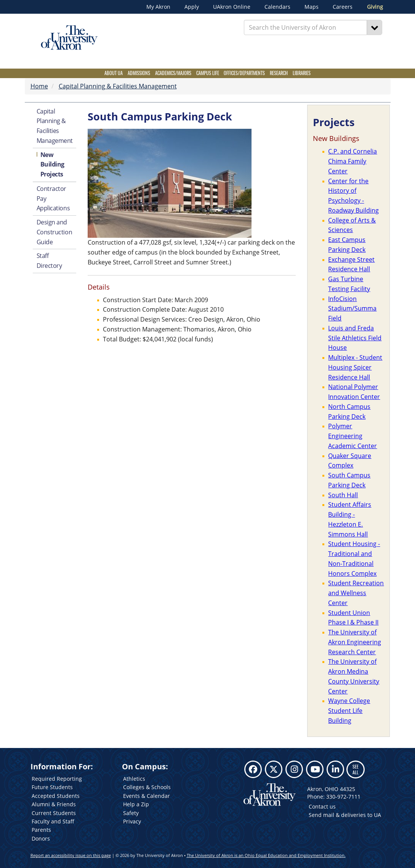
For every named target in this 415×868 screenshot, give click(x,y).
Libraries (302, 73)
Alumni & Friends (54, 804)
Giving (375, 7)
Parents (41, 830)
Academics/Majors (173, 73)
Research (279, 73)
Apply (192, 7)
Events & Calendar (147, 796)
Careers (343, 7)
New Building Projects (52, 165)
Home (39, 86)
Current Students (54, 813)
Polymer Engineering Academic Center (353, 436)
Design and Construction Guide (54, 232)
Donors (41, 838)
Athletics (134, 779)
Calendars (277, 7)
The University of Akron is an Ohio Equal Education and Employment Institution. (266, 855)
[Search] (375, 27)
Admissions (139, 73)
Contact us (322, 806)
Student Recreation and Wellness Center (356, 593)
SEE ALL (356, 769)
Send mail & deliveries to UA (345, 815)
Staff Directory (49, 261)
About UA (114, 73)
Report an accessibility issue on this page (71, 855)
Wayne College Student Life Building (349, 711)
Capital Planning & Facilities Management (118, 86)
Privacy (132, 821)
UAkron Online (232, 7)
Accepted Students (56, 796)
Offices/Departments (244, 73)
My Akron (158, 7)
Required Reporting (57, 779)
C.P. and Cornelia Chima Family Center (353, 161)
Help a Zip (136, 804)
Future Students (52, 787)
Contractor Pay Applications (53, 199)
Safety (131, 813)
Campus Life (208, 73)
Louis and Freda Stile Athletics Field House (355, 338)
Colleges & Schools (147, 787)
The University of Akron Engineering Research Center (355, 642)
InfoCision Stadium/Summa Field (352, 309)
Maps (312, 7)
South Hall (343, 495)
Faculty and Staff (53, 821)
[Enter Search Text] (305, 27)
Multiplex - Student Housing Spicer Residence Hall (355, 367)
